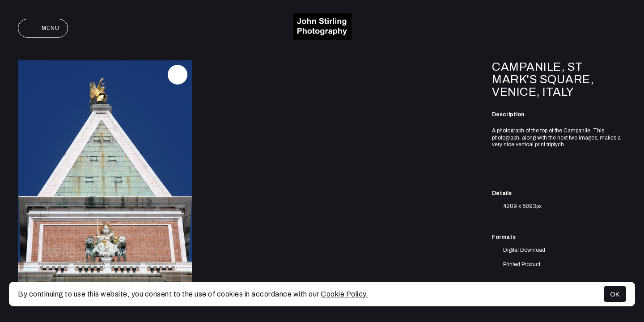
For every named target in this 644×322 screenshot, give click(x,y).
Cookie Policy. (344, 294)
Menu (43, 28)
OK (615, 294)
